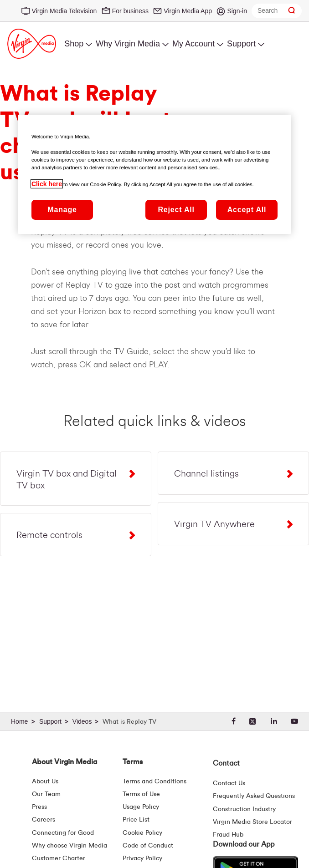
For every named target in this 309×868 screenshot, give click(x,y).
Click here (47, 184)
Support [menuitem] (241, 44)
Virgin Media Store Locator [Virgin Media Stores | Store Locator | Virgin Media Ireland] (252, 822)
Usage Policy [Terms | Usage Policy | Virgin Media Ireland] (141, 807)
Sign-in (237, 11)
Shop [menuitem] (74, 44)
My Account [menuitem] (193, 44)
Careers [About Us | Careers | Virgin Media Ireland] (44, 820)
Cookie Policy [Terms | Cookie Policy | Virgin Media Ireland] (142, 833)
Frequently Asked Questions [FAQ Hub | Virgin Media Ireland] (254, 796)
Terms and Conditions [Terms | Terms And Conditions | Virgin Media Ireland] (154, 782)
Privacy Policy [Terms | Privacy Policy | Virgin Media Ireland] (142, 858)
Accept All (247, 210)
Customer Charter (59, 858)
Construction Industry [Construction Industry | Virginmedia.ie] (244, 809)
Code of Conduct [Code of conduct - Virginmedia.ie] (148, 846)
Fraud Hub (228, 835)
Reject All (176, 210)
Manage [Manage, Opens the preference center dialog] (62, 210)
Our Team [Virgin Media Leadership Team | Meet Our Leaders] (46, 794)
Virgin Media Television (64, 11)
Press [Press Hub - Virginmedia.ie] (39, 807)
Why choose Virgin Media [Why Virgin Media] (70, 846)
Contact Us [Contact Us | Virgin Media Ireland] (229, 783)
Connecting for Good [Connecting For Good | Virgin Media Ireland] (63, 833)
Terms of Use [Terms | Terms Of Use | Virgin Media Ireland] (141, 794)
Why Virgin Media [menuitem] (128, 44)
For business (130, 11)
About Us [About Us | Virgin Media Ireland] (45, 782)
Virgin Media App (188, 11)
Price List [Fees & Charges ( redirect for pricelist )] (136, 820)
